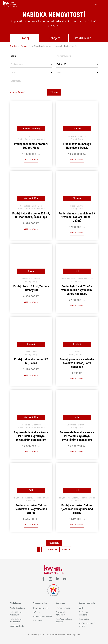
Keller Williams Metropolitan (16, 620)
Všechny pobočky (17, 626)
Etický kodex (84, 619)
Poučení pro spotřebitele (84, 614)
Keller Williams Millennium (16, 614)
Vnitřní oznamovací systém (87, 625)
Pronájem (54, 38)
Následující (53, 549)
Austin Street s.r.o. (17, 608)
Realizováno (83, 38)
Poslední (66, 549)
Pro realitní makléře (64, 608)
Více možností (17, 92)
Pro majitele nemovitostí (61, 614)
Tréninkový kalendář (41, 608)
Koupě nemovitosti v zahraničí (64, 620)
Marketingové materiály (43, 616)
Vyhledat (54, 92)
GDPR (81, 608)
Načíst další (54, 543)
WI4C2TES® (38, 621)
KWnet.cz (37, 612)
